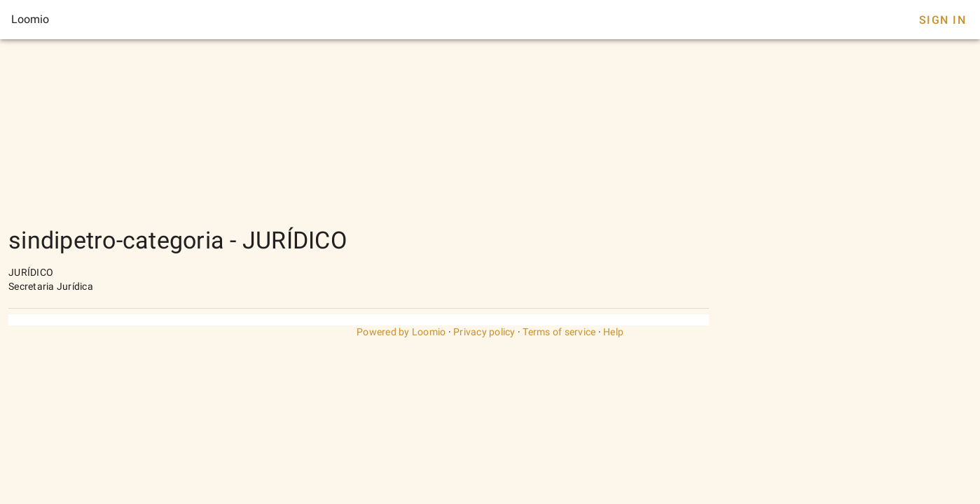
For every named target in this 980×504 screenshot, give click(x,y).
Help (613, 332)
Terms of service (559, 332)
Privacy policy (484, 332)
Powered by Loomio (401, 332)
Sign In (943, 20)
